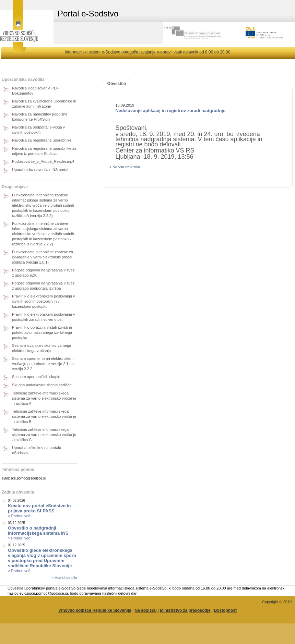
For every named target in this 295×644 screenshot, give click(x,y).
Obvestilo (117, 84)
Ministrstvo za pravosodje (185, 610)
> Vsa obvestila (64, 578)
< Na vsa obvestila (125, 167)
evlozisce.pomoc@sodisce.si (24, 478)
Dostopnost (225, 610)
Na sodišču (145, 610)
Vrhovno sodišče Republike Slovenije (95, 610)
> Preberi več (19, 516)
